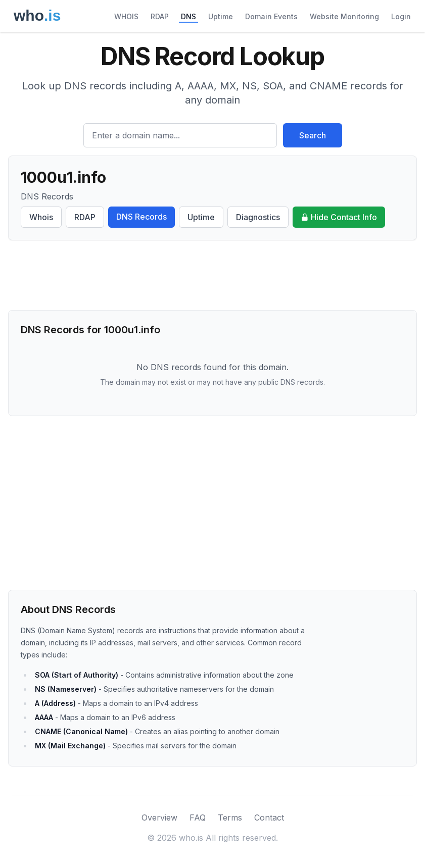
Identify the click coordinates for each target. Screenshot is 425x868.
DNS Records (141, 217)
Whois (41, 217)
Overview (159, 818)
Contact (269, 818)
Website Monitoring (344, 16)
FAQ (198, 818)
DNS (188, 16)
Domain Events (271, 16)
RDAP (160, 16)
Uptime (221, 16)
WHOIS (126, 16)
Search (313, 135)
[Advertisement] (212, 275)
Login (401, 16)
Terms (230, 818)
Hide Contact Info (339, 217)
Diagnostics (258, 217)
